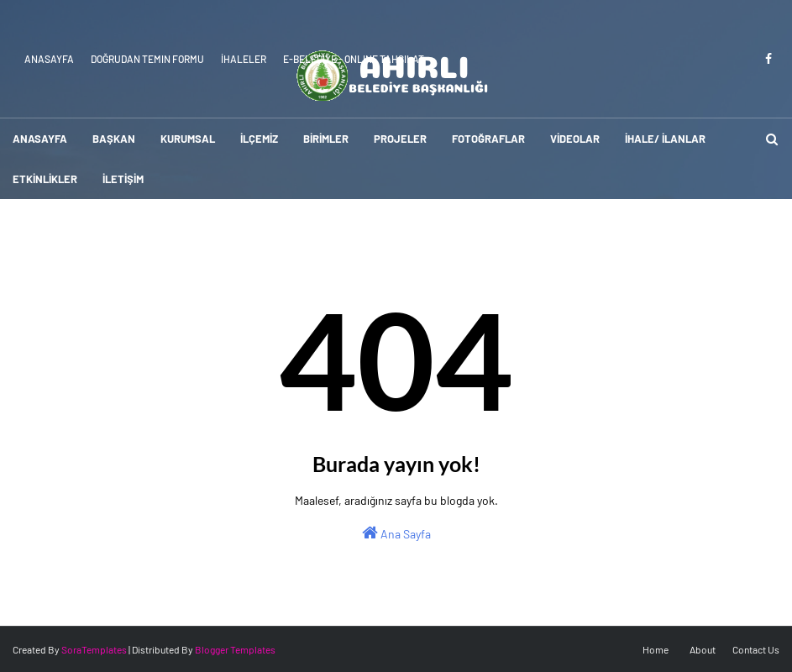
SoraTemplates (94, 649)
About (703, 649)
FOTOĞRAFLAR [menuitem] (488, 139)
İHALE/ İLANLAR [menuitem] (665, 139)
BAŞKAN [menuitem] (114, 139)
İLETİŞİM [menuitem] (123, 179)
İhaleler (244, 59)
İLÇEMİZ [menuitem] (259, 139)
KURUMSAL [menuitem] (188, 139)
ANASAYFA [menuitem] (40, 139)
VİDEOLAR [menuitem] (575, 139)
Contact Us (756, 649)
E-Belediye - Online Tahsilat (354, 59)
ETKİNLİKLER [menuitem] (45, 179)
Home (656, 649)
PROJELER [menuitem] (400, 139)
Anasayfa (49, 59)
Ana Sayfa (396, 533)
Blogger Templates (235, 649)
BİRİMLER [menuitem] (326, 139)
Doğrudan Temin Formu (147, 59)
